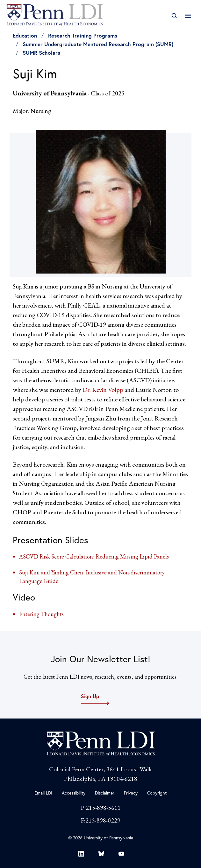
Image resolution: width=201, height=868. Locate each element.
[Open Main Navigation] (188, 16)
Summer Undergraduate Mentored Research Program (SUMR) (98, 44)
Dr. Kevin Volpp (104, 390)
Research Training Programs (83, 35)
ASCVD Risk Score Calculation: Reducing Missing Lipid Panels (94, 556)
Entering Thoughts (41, 614)
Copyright (157, 793)
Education (25, 35)
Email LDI (43, 793)
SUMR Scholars (41, 53)
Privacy (131, 793)
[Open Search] (174, 16)
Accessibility (74, 793)
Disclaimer (105, 793)
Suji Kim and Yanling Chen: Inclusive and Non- (75, 572)
